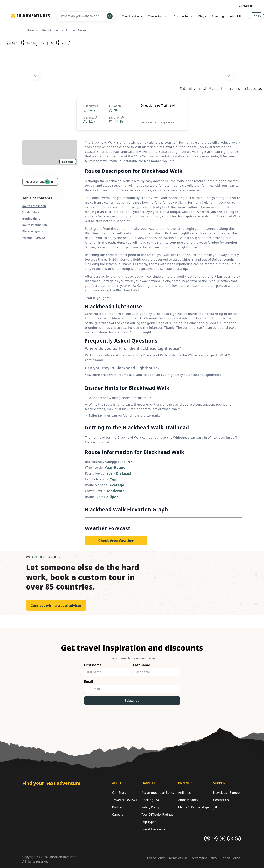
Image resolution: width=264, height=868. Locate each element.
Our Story (119, 793)
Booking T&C (151, 800)
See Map (68, 162)
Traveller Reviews (124, 800)
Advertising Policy (204, 858)
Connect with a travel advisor (56, 605)
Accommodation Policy (158, 793)
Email (89, 682)
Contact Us (221, 800)
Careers (118, 814)
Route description (34, 206)
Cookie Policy (230, 858)
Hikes (31, 30)
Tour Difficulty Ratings (157, 814)
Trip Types (149, 822)
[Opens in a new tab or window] (149, 119)
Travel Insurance (153, 829)
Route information (35, 225)
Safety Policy (150, 807)
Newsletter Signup (227, 793)
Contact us (246, 6)
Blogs (202, 16)
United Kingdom (49, 30)
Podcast (118, 807)
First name (93, 665)
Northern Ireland (76, 30)
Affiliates (184, 793)
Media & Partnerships (194, 807)
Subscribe (132, 701)
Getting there (31, 219)
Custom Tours (183, 16)
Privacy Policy (155, 858)
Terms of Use (178, 858)
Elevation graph (33, 231)
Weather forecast (34, 238)
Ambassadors (188, 800)
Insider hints (31, 212)
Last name (142, 665)
